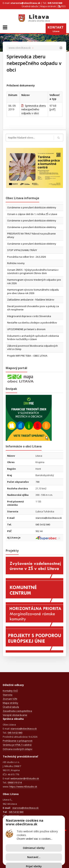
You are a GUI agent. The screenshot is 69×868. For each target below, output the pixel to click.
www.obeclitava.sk (20, 48)
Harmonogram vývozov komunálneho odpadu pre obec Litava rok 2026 (33, 291)
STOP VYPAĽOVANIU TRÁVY (22, 250)
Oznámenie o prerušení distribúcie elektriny (32, 207)
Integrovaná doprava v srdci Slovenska (29, 316)
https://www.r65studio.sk (23, 787)
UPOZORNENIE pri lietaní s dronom (26, 329)
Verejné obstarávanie (15, 715)
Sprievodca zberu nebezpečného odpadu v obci (34, 109)
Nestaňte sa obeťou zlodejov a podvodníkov (32, 323)
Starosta (8, 695)
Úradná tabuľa (30, 6)
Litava (56, 30)
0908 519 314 (15, 782)
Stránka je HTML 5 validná (17, 745)
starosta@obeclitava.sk (25, 3)
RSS (63, 6)
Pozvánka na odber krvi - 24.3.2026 (26, 257)
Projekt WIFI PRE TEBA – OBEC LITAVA (27, 356)
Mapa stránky (10, 703)
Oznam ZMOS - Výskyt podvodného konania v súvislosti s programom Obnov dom (33, 272)
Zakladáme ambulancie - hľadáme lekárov (31, 300)
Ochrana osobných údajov (18, 749)
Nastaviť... (34, 857)
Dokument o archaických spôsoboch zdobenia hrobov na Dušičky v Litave (33, 338)
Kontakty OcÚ (10, 691)
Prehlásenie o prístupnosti (18, 741)
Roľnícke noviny (16, 263)
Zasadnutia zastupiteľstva (17, 711)
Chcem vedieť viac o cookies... (34, 839)
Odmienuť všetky (34, 848)
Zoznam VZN (10, 699)
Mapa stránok (48, 6)
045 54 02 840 (55, 3)
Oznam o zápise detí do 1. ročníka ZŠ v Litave (32, 214)
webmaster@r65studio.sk (25, 778)
